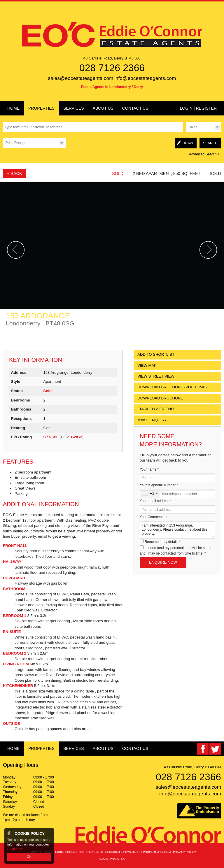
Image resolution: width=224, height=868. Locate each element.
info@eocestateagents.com (145, 78)
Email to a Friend (155, 409)
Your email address (156, 501)
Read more (15, 849)
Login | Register (198, 108)
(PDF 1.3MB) (172, 387)
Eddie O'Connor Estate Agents (79, 852)
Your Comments (153, 517)
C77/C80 (51, 437)
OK (29, 857)
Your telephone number (159, 485)
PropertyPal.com (157, 852)
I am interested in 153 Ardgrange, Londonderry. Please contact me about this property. (177, 530)
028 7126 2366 (112, 68)
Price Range (15, 143)
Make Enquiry (152, 420)
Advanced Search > (204, 154)
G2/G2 (77, 437)
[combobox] (150, 494)
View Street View (156, 376)
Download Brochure (160, 398)
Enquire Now (163, 562)
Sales (193, 127)
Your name (149, 469)
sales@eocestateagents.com (80, 78)
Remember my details (163, 542)
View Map (147, 365)
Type (186, 132)
